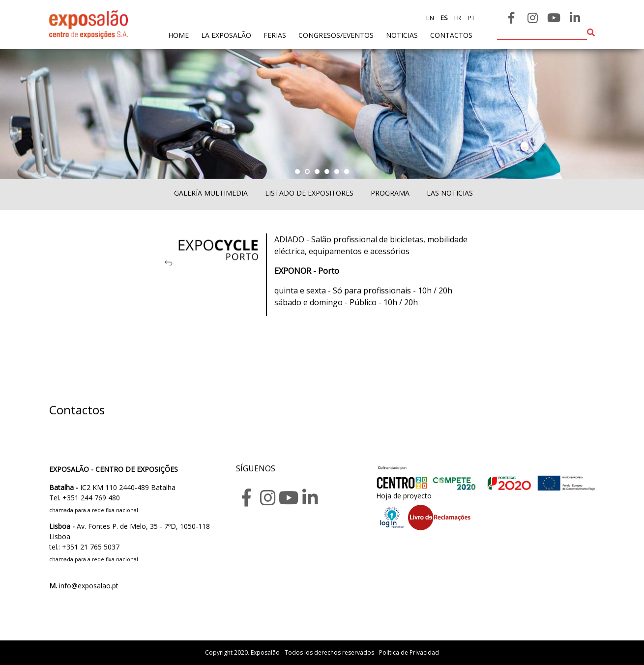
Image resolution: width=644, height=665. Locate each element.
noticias (402, 35)
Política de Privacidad (409, 652)
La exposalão (226, 35)
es (443, 18)
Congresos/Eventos (336, 35)
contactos (451, 35)
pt (470, 18)
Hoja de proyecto (404, 496)
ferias (275, 35)
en (430, 18)
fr (457, 18)
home (178, 35)
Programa (390, 193)
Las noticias (450, 193)
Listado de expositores (309, 193)
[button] (297, 172)
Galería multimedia (211, 193)
